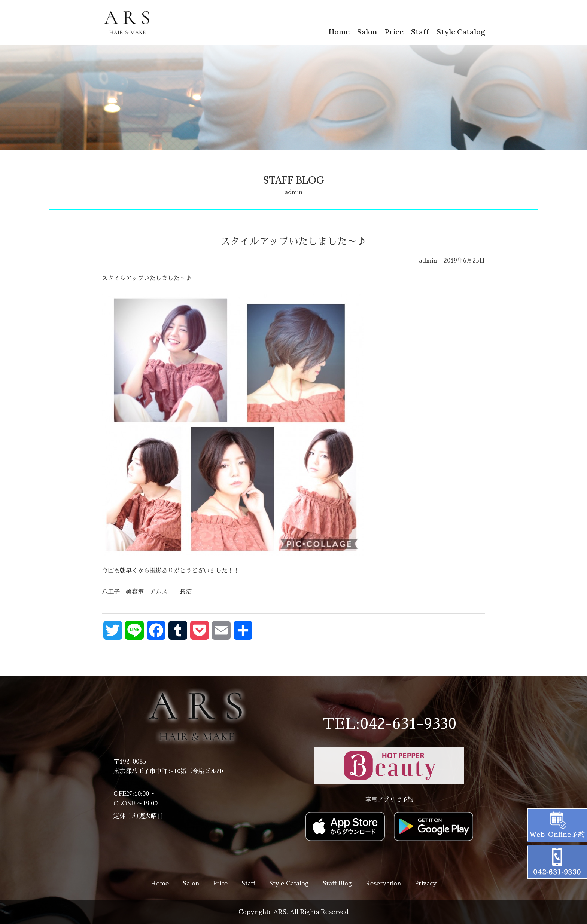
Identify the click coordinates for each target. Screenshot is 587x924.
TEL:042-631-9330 (390, 724)
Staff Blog (337, 884)
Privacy (426, 884)
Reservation (383, 884)
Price (394, 32)
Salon (367, 32)
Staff (420, 32)
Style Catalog (461, 32)
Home (339, 32)
